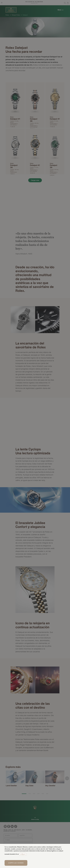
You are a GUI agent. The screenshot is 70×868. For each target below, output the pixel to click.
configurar (23, 854)
